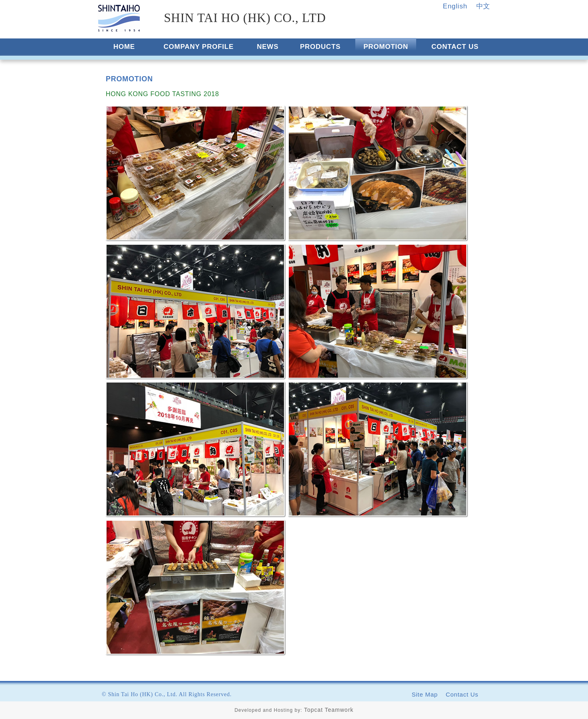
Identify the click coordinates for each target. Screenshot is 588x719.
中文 (483, 6)
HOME (124, 47)
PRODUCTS (320, 47)
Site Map (425, 694)
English (455, 6)
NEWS (268, 47)
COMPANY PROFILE (198, 47)
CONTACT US (455, 47)
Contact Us (462, 694)
